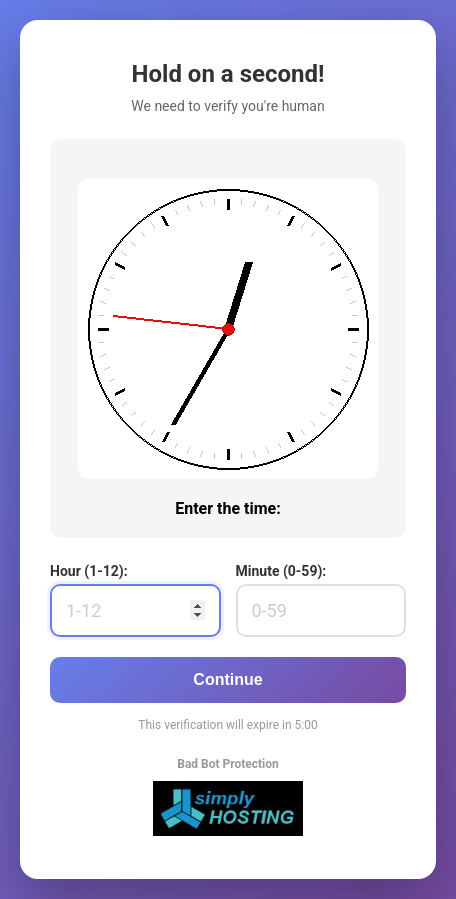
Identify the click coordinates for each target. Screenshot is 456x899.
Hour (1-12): (89, 571)
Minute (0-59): (281, 571)
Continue (227, 679)
